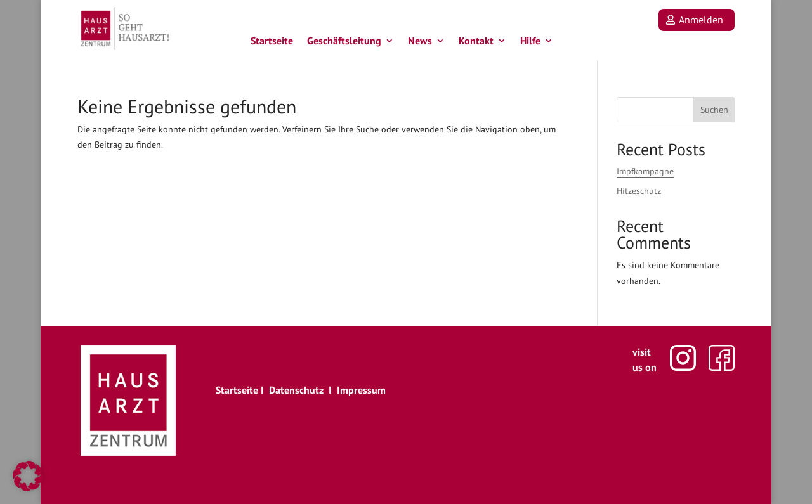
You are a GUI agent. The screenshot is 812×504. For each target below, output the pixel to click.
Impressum (361, 390)
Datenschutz (296, 390)
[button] (28, 476)
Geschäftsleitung (344, 43)
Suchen (714, 110)
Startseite (272, 43)
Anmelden (701, 20)
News (420, 43)
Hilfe (530, 43)
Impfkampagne (645, 171)
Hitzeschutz (639, 191)
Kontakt (476, 43)
